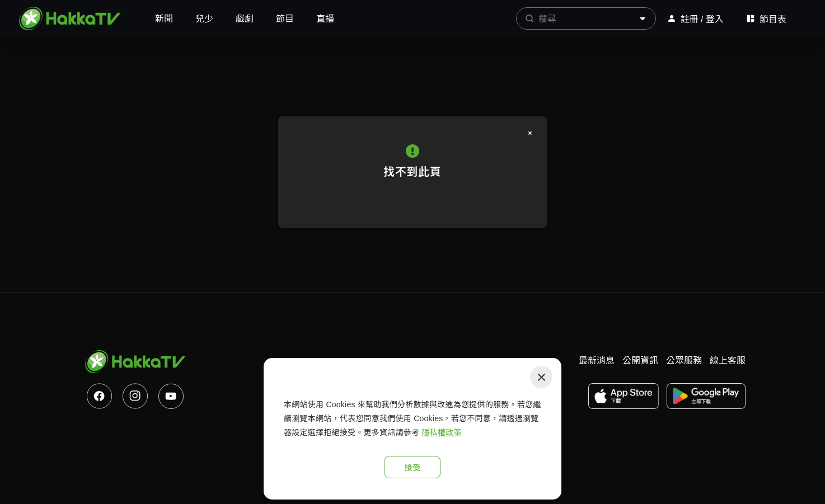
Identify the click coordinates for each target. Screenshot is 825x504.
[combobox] (586, 18)
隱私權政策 (441, 432)
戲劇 (245, 19)
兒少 (204, 19)
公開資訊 (640, 361)
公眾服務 (684, 361)
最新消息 (597, 361)
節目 (285, 19)
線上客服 (728, 361)
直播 (325, 19)
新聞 (164, 19)
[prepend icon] (529, 18)
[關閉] (530, 133)
